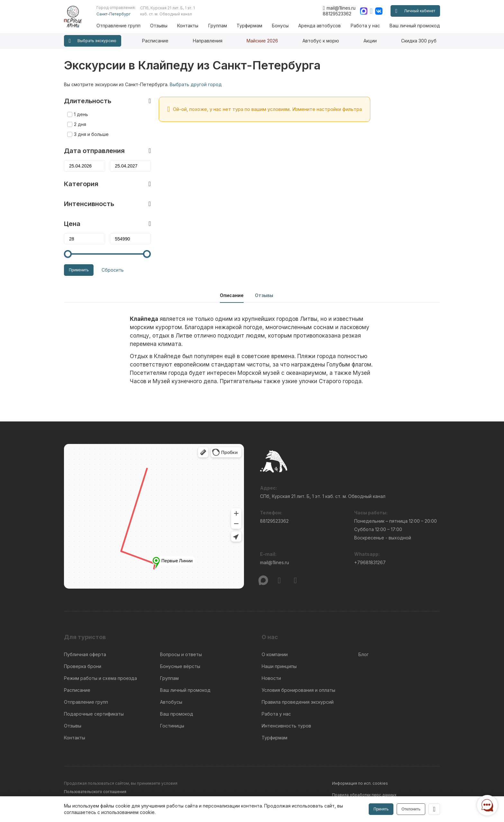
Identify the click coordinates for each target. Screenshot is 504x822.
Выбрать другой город (196, 84)
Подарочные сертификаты (94, 714)
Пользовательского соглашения (95, 792)
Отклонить (411, 809)
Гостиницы (172, 726)
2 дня (80, 124)
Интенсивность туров (286, 726)
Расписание (155, 41)
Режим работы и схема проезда (100, 678)
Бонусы (280, 26)
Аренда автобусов (319, 26)
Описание (232, 295)
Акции (370, 41)
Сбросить (113, 270)
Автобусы (171, 702)
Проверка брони (83, 666)
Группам (218, 26)
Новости (271, 678)
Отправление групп (118, 26)
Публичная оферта (85, 654)
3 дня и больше (91, 134)
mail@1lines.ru (339, 8)
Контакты (188, 26)
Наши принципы (279, 666)
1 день (81, 114)
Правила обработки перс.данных (364, 795)
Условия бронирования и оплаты (298, 690)
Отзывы (159, 26)
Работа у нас (365, 26)
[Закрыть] (434, 809)
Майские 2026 (262, 41)
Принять (381, 809)
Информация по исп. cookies (360, 783)
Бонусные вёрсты (180, 666)
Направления (208, 41)
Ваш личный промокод (415, 26)
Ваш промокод (177, 714)
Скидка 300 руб (419, 41)
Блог (364, 654)
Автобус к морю (321, 41)
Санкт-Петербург (113, 14)
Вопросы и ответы (181, 654)
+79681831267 (370, 562)
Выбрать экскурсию (93, 41)
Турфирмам (249, 26)
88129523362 (337, 14)
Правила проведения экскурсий (298, 702)
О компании (275, 654)
